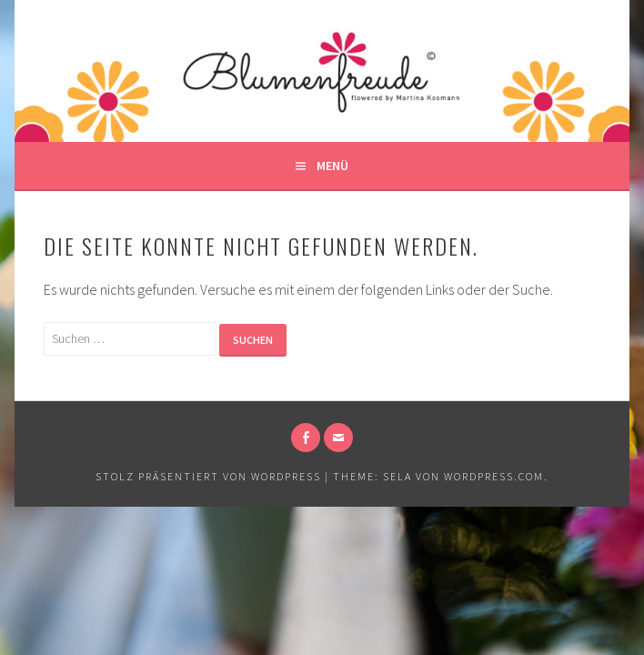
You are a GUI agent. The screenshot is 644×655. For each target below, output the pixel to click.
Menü (332, 166)
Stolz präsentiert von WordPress (208, 476)
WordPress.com (494, 476)
